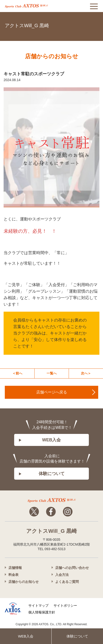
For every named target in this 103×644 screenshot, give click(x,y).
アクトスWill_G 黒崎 (27, 26)
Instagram (68, 512)
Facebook (51, 512)
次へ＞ (86, 373)
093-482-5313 (93, 25)
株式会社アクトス (13, 608)
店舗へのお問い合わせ (72, 568)
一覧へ (52, 373)
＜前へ (17, 373)
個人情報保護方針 (42, 612)
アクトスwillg (52, 500)
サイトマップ (38, 605)
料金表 (13, 575)
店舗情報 (15, 568)
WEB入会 (52, 440)
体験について (52, 474)
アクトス (26, 6)
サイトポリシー (65, 605)
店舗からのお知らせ (24, 582)
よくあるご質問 (67, 582)
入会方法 (62, 575)
